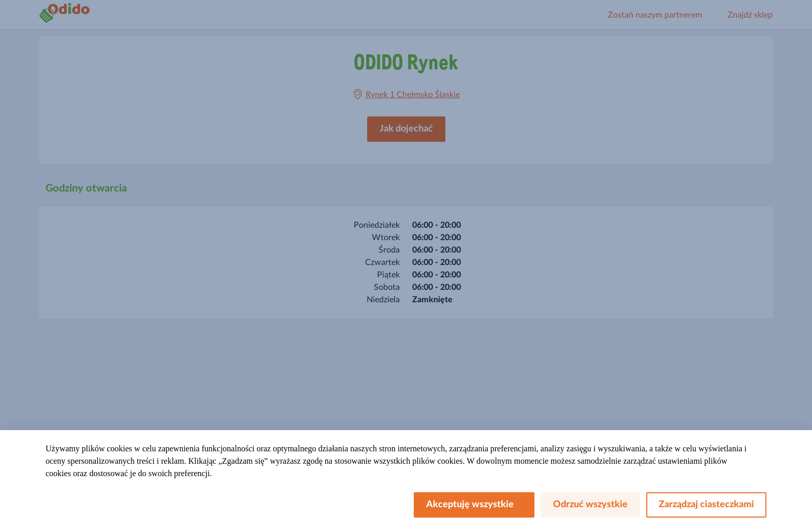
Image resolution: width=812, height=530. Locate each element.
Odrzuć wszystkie (590, 505)
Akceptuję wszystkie (474, 505)
